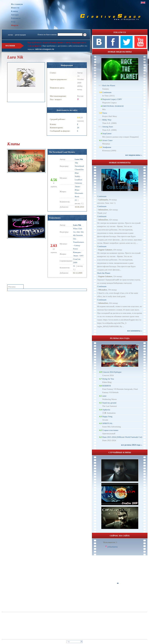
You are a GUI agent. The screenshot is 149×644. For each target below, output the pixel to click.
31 (74, 266)
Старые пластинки (110, 430)
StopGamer (107, 133)
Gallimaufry (103, 200)
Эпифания (107, 147)
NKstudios (103, 290)
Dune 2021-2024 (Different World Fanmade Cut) (122, 437)
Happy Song (107, 416)
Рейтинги (16, 18)
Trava (105, 113)
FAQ (13, 22)
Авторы (15, 15)
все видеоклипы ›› (134, 155)
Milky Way (107, 120)
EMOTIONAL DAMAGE (113, 106)
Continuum (107, 92)
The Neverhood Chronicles (79, 166)
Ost (74, 239)
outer (104, 396)
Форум (15, 25)
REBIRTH (106, 386)
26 (78, 128)
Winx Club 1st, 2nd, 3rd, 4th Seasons (78, 232)
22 (76, 200)
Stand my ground (109, 403)
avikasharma (113, 547)
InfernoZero (103, 210)
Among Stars (108, 127)
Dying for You (108, 379)
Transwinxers (55, 218)
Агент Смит (107, 140)
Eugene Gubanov (105, 250)
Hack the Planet (109, 85)
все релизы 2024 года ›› (132, 445)
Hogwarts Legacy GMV (112, 99)
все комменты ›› (135, 331)
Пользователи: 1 (110, 542)
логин (10, 35)
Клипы (15, 11)
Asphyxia (106, 410)
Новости (15, 8)
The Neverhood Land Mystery (62, 152)
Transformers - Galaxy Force (78, 245)
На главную (17, 4)
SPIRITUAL (107, 423)
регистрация (20, 35)
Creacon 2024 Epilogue (112, 372)
